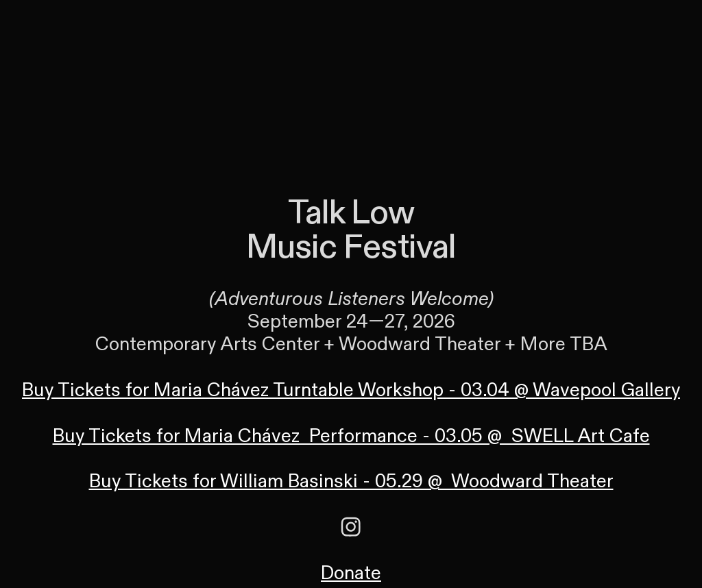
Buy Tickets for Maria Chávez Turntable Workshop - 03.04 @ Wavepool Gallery (351, 390)
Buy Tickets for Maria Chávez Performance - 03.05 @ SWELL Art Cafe (351, 436)
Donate (351, 573)
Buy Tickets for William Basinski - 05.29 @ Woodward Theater (351, 481)
